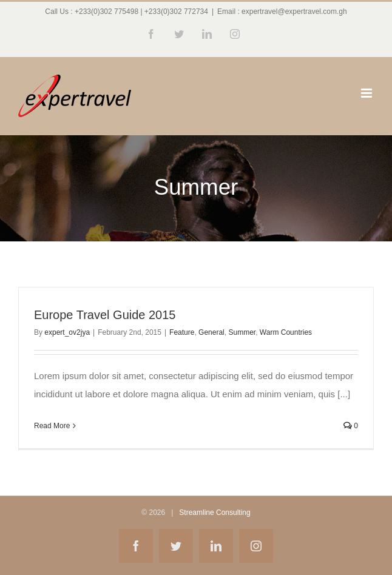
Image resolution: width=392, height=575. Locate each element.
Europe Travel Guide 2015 (105, 315)
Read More (52, 426)
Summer (242, 332)
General (211, 332)
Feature (182, 332)
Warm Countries (286, 332)
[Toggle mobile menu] (367, 93)
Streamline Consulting (215, 513)
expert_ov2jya (67, 332)
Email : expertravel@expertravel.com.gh (282, 12)
